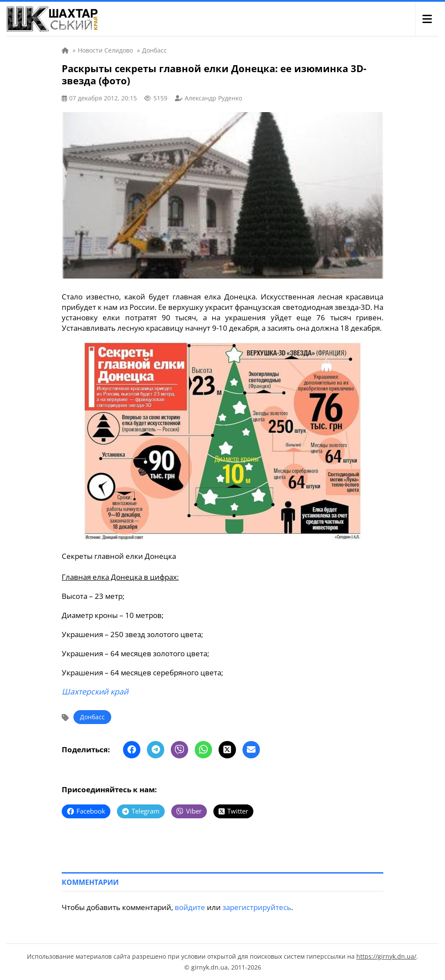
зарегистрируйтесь (257, 907)
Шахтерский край (95, 691)
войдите (190, 907)
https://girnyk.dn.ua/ (386, 956)
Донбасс (92, 717)
